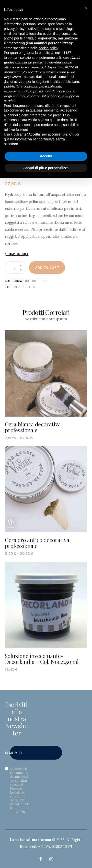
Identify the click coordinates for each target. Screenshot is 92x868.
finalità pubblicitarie (64, 82)
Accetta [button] (46, 156)
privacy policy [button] (14, 29)
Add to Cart (47, 267)
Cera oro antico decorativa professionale (37, 543)
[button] (86, 8)
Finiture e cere (25, 287)
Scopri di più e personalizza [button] (46, 168)
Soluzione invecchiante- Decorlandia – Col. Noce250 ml (42, 659)
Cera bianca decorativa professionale (33, 427)
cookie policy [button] (48, 48)
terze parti (11, 58)
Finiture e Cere (36, 281)
